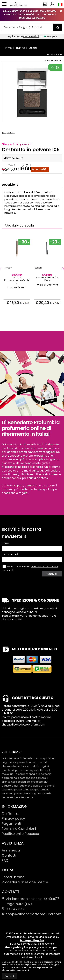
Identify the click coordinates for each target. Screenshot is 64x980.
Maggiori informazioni (15, 970)
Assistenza (11, 850)
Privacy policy (13, 818)
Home (8, 48)
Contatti (9, 855)
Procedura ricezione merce (25, 882)
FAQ (5, 860)
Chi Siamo (10, 813)
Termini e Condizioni (19, 829)
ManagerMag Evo (32, 940)
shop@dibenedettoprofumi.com (32, 914)
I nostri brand (13, 877)
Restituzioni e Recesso (20, 834)
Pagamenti (11, 824)
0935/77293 (15, 909)
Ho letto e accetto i (17, 566)
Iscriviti (52, 574)
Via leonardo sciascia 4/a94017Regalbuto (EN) (32, 901)
